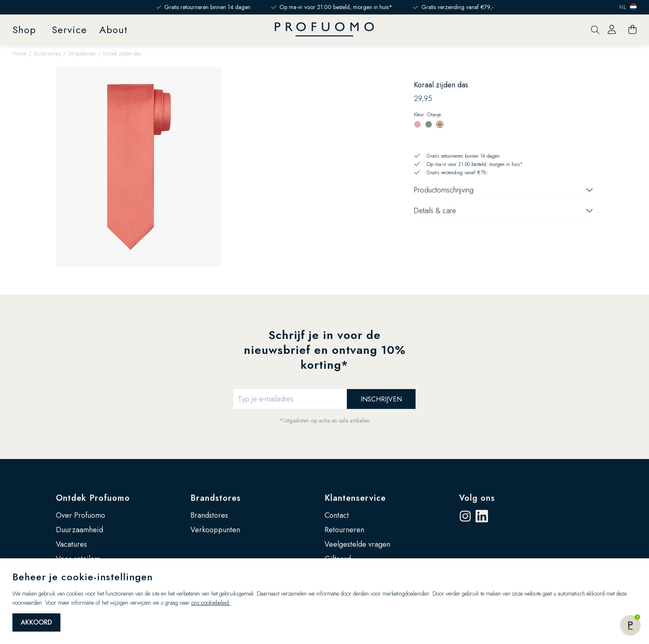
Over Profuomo (81, 515)
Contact (337, 515)
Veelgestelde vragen (357, 544)
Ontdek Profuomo (93, 498)
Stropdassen (82, 53)
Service (69, 30)
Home (19, 53)
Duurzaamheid (79, 530)
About (113, 30)
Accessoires (47, 53)
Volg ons (477, 498)
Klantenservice (355, 498)
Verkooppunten (215, 530)
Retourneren (344, 530)
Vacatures (71, 544)
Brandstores (216, 498)
